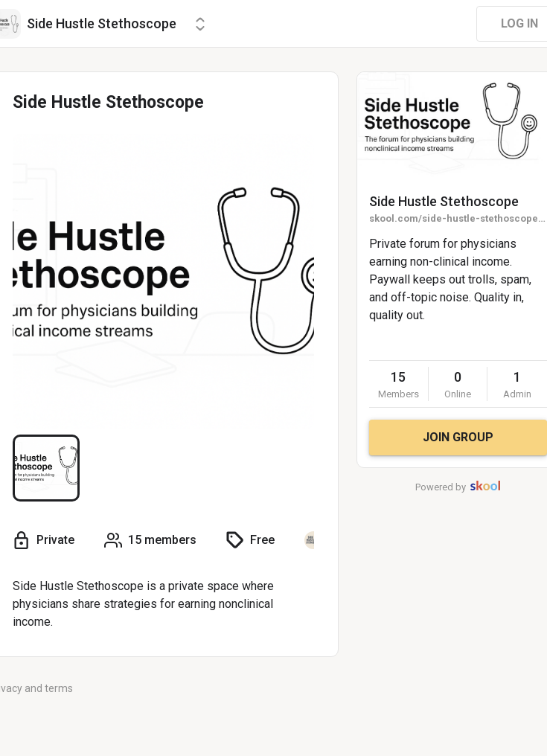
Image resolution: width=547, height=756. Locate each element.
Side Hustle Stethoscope (444, 201)
